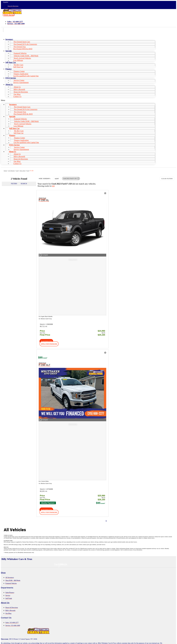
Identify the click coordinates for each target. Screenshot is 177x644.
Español (6, 2)
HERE (43, 448)
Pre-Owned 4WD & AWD (23, 49)
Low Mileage (18, 60)
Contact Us (17, 96)
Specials (9, 51)
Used (17, 171)
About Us (9, 85)
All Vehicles (11, 171)
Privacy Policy (42, 630)
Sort (57, 179)
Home (5, 171)
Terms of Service (54, 630)
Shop (3, 371)
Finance (8, 69)
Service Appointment (21, 82)
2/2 (53, 186)
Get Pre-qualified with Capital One (26, 76)
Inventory (9, 39)
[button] (9, 15)
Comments (11, 609)
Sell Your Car (18, 67)
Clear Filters (167, 179)
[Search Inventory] (21, 489)
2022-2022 (22, 171)
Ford (28, 171)
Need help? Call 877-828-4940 (82, 640)
